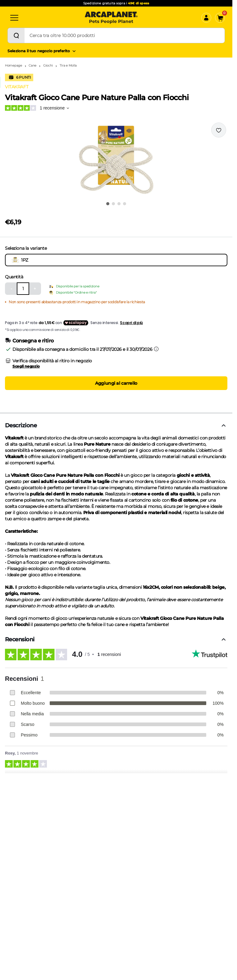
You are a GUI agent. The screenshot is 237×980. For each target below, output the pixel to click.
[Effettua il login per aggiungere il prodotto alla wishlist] (219, 130)
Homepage (14, 65)
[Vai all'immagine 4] (125, 204)
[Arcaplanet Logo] (111, 18)
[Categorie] (14, 18)
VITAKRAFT (17, 87)
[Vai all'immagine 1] (108, 204)
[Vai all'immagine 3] (119, 204)
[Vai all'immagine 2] (113, 204)
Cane (32, 65)
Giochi (48, 65)
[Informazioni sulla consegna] (156, 349)
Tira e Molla (68, 65)
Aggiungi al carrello (116, 383)
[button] (116, 160)
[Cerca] (16, 35)
